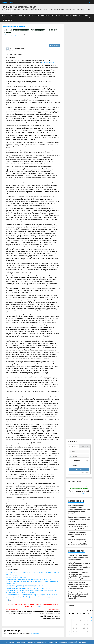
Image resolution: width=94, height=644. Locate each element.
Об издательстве (8, 20)
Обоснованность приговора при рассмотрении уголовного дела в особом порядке (78, 527)
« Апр (69, 634)
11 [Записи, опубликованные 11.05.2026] (70, 624)
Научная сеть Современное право (19, 7)
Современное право (20, 16)
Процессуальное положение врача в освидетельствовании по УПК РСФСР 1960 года (79, 519)
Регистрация (85, 446)
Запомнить (75, 466)
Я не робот (77, 461)
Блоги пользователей (47, 16)
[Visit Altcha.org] (87, 461)
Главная (4, 16)
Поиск (11, 16)
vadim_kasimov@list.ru (48, 62)
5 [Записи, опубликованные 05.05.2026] (73, 621)
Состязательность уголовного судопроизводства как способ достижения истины (77, 542)
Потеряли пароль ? (84, 473)
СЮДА (39, 606)
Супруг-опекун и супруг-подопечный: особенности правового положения (78, 557)
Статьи (31, 16)
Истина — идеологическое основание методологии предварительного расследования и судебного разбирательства (79, 509)
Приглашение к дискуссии (81, 16)
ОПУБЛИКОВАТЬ (79, 494)
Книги (37, 16)
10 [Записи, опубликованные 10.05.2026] (91, 621)
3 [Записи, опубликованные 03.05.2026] (91, 617)
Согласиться (82, 642)
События (58, 16)
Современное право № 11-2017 (12, 26)
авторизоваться (35, 633)
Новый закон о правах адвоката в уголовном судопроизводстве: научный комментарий (20, 611)
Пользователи (67, 16)
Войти (89, 2)
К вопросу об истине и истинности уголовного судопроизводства (78, 533)
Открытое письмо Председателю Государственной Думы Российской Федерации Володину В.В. (79, 566)
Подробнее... (72, 642)
